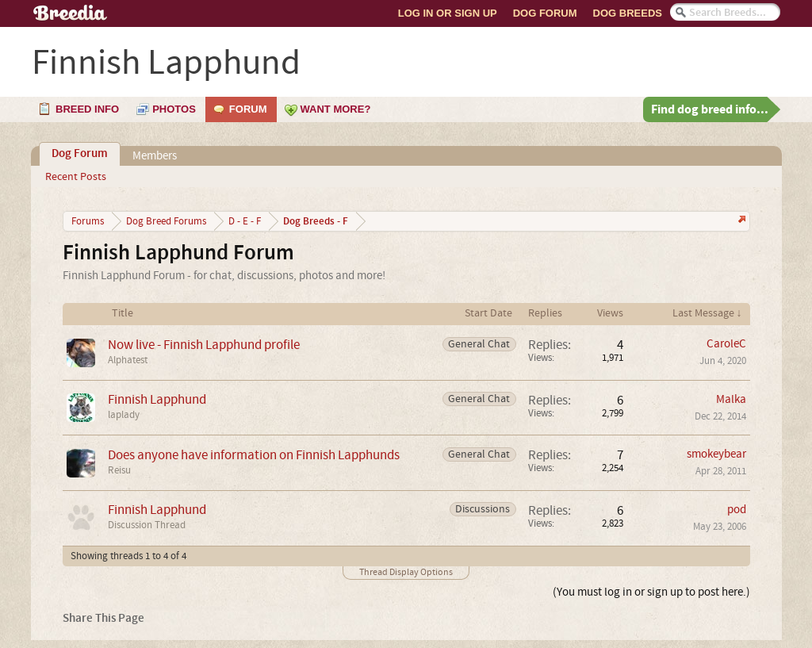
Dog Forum (545, 13)
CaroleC (726, 344)
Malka (731, 399)
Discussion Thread (147, 525)
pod (737, 510)
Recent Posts (76, 177)
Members (155, 156)
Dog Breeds (628, 13)
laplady (124, 415)
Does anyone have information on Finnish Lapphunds (254, 455)
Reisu (119, 470)
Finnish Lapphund (157, 399)
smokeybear (716, 454)
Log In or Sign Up (448, 13)
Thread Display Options (406, 572)
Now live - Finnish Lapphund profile (204, 345)
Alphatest (128, 360)
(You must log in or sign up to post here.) (651, 592)
